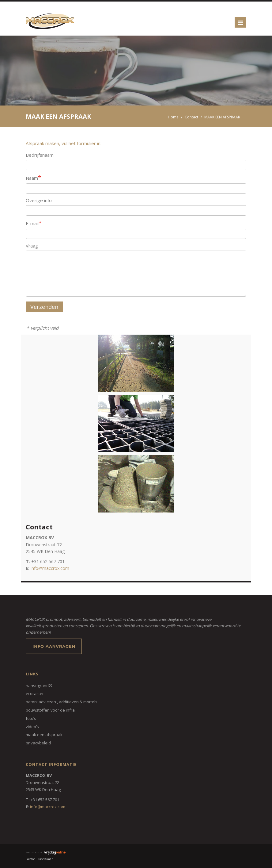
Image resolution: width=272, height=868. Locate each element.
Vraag (32, 246)
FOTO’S (31, 718)
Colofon (31, 859)
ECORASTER (35, 693)
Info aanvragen (54, 646)
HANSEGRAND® (39, 686)
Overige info (39, 200)
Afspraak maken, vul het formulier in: (64, 143)
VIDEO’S (32, 727)
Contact (191, 117)
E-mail (34, 223)
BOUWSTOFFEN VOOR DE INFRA (50, 710)
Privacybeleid (38, 743)
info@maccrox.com (50, 568)
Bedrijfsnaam (40, 155)
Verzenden (44, 307)
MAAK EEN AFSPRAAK (44, 735)
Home (173, 117)
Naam (33, 178)
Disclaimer (45, 859)
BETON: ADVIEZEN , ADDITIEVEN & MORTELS (62, 702)
